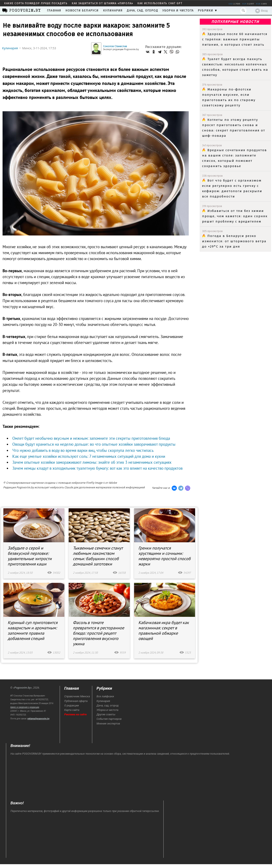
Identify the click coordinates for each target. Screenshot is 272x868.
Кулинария (113, 11)
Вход (261, 11)
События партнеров (109, 719)
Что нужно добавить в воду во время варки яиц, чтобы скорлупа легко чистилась (83, 450)
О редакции (72, 705)
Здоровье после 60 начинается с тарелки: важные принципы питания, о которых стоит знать (235, 39)
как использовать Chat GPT (160, 3)
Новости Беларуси (82, 11)
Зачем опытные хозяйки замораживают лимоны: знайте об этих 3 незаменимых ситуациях (92, 462)
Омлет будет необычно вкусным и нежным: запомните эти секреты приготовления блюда (91, 438)
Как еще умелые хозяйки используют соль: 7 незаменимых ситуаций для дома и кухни (89, 456)
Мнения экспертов (108, 724)
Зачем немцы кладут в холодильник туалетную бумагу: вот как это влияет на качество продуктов (97, 468)
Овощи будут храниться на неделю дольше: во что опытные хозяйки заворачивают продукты (94, 444)
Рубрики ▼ (208, 11)
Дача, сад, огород (142, 11)
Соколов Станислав (115, 46)
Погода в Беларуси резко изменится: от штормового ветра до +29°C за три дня (234, 241)
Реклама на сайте (75, 714)
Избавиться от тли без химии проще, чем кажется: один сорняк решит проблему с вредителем (235, 216)
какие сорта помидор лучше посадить (36, 3)
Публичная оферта (76, 701)
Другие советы (106, 714)
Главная (54, 11)
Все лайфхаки (105, 696)
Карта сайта (72, 710)
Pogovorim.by (22, 688)
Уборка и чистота (178, 11)
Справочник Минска (77, 696)
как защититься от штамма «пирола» (103, 3)
